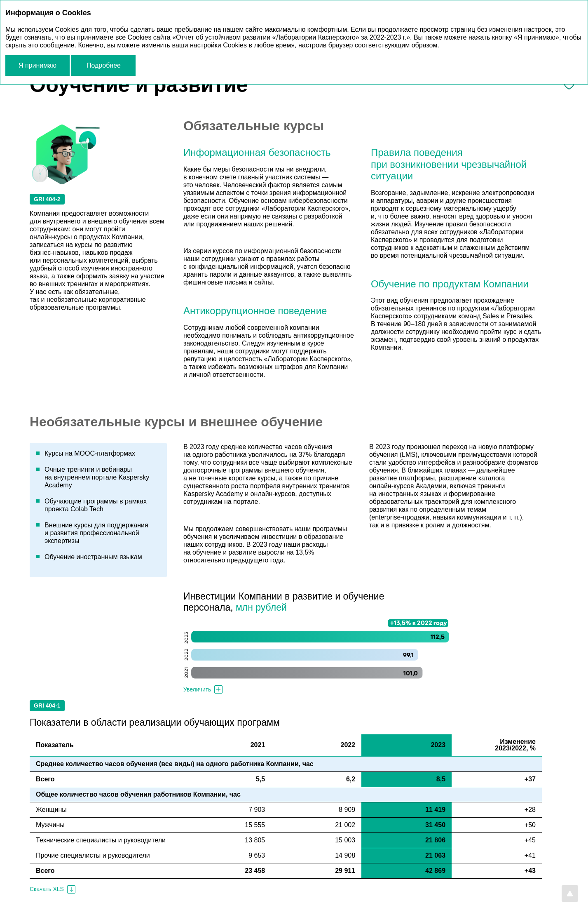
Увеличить (197, 689)
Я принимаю (37, 65)
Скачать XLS (47, 889)
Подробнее (104, 65)
